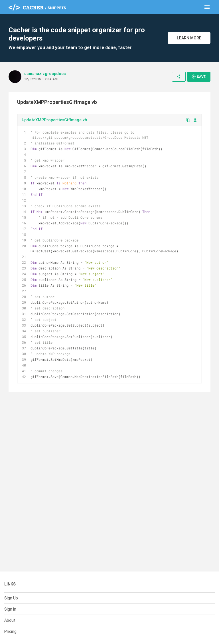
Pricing (10, 631)
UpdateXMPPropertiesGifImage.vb (54, 120)
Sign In (10, 609)
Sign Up (11, 598)
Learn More (189, 38)
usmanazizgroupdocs (45, 74)
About (10, 620)
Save (198, 77)
